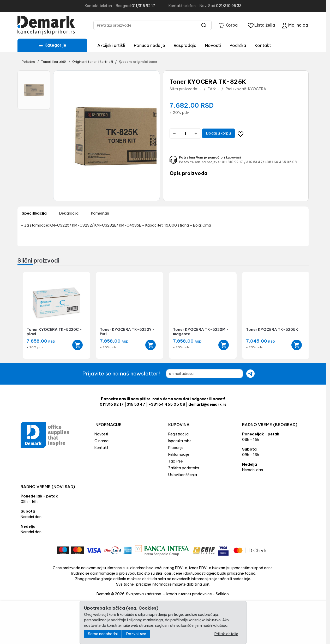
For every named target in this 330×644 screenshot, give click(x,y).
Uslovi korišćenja (183, 475)
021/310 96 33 (229, 6)
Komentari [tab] (100, 213)
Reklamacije (179, 454)
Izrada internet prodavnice (189, 594)
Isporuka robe (180, 441)
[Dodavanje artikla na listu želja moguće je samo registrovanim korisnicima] (241, 133)
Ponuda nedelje (149, 45)
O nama (101, 441)
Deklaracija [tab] (69, 213)
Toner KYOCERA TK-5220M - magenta (201, 332)
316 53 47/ (255, 162)
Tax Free (176, 461)
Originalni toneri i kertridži (93, 62)
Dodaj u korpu (218, 133)
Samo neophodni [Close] (103, 634)
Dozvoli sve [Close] (136, 634)
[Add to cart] (77, 345)
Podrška (238, 45)
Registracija (178, 434)
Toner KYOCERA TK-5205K (272, 330)
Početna (28, 62)
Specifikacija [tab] (34, 213)
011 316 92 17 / (234, 162)
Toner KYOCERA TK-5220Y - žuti (127, 332)
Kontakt (263, 45)
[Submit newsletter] (250, 374)
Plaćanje (176, 448)
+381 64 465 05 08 (281, 162)
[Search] (204, 25)
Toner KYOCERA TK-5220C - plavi (54, 332)
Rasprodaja (185, 45)
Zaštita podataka (184, 468)
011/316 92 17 (143, 6)
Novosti (213, 45)
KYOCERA (257, 89)
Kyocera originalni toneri (139, 62)
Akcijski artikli (111, 45)
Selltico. (223, 594)
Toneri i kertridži (54, 62)
